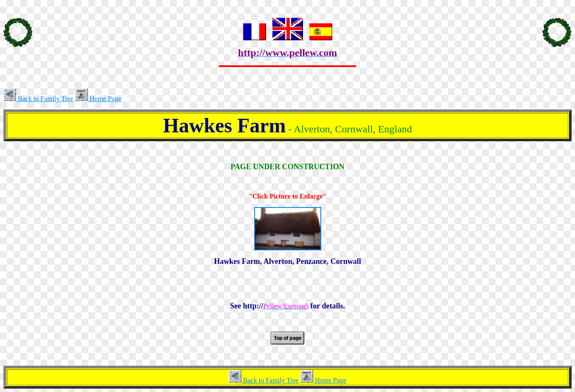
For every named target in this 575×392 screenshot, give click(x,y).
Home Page (98, 99)
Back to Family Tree (38, 99)
